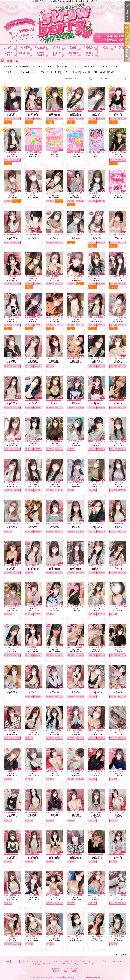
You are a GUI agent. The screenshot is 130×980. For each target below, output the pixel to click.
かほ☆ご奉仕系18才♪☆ (77, 565)
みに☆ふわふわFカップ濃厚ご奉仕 (39, 441)
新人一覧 (89, 48)
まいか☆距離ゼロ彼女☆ (35, 400)
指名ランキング (25, 54)
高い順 (57, 72)
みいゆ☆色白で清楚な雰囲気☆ (16, 235)
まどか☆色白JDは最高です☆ (58, 895)
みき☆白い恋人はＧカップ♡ (79, 936)
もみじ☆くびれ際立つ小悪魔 (79, 647)
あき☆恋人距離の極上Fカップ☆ (17, 606)
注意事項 (41, 54)
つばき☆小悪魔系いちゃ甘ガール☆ (103, 317)
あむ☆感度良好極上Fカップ (15, 317)
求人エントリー (89, 54)
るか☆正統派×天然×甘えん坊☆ (17, 730)
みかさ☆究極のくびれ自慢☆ (100, 895)
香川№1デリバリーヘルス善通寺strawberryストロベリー (62, 977)
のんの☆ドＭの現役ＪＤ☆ (78, 193)
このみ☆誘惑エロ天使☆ (35, 647)
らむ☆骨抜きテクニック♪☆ (57, 771)
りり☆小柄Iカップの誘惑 (99, 235)
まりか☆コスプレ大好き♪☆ (15, 895)
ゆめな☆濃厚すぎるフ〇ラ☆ (100, 441)
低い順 (50, 72)
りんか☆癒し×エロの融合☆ (58, 523)
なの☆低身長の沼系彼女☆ (36, 235)
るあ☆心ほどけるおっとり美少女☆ (39, 936)
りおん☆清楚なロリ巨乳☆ (15, 193)
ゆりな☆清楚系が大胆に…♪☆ (101, 771)
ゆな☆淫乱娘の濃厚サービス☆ (59, 400)
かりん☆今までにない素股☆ (37, 854)
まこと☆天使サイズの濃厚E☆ (37, 689)
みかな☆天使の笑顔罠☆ (14, 111)
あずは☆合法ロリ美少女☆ (78, 111)
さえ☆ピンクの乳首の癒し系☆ (59, 730)
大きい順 (86, 72)
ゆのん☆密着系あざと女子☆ (79, 482)
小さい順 (76, 72)
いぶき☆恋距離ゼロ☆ (119, 647)
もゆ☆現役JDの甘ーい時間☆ (37, 317)
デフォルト (25, 72)
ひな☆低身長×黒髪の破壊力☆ (58, 482)
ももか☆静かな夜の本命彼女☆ (59, 565)
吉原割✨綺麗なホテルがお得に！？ (82, 152)
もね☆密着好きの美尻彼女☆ (58, 276)
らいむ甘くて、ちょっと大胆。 (38, 111)
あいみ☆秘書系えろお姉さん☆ (16, 565)
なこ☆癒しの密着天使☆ (119, 358)
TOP (8, 48)
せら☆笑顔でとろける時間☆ (100, 606)
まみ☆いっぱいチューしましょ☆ (60, 358)
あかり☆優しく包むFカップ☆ (58, 936)
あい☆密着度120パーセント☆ (16, 482)
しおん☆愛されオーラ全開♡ (16, 358)
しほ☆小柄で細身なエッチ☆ (37, 482)
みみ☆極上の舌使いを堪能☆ (79, 730)
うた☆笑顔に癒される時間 (57, 111)
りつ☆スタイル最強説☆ (98, 647)
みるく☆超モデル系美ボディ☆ (59, 193)
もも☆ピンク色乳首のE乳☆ (15, 854)
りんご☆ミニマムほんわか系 (37, 895)
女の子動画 (8, 54)
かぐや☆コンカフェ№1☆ (57, 812)
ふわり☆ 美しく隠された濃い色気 (39, 193)
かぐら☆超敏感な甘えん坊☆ (16, 936)
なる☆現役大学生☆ (54, 317)
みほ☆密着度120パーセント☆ (59, 441)
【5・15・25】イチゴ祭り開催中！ (103, 152)
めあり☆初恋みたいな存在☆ (100, 730)
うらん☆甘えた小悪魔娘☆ (78, 441)
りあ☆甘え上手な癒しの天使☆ (16, 276)
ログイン (94, 964)
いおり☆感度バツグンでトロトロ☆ (103, 358)
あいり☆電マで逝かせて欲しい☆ (17, 689)
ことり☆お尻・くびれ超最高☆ (80, 812)
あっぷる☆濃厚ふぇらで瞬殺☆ (80, 854)
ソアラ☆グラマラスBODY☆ (100, 482)
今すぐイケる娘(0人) (47, 67)
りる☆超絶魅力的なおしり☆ (79, 895)
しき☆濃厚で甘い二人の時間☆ (16, 771)
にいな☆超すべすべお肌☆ (57, 854)
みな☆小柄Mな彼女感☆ (77, 400)
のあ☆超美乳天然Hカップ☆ (15, 441)
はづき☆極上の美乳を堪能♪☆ (37, 565)
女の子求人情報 (73, 54)
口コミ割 (54, 152)
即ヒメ (25, 48)
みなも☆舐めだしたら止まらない (81, 317)
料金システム (57, 48)
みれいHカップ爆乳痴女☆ (36, 358)
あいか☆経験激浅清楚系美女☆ (38, 812)
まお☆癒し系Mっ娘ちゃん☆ (100, 812)
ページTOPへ (123, 955)
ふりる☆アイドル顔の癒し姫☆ (101, 276)
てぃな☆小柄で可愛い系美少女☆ (39, 606)
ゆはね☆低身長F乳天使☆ (99, 111)
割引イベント (57, 54)
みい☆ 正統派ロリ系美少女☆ (37, 730)
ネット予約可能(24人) (108, 67)
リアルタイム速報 (73, 48)
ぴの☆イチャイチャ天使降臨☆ (16, 647)
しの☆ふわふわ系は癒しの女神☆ (39, 523)
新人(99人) (77, 67)
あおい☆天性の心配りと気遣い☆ (17, 400)
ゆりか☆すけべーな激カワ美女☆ (60, 647)
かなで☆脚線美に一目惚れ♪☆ (37, 771)
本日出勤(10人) (64, 67)
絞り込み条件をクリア (25, 67)
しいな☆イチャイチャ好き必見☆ (60, 606)
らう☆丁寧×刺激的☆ (76, 771)
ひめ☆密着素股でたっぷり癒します (82, 358)
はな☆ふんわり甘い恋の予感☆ (38, 276)
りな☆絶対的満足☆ (54, 235)
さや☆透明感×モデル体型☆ (79, 606)
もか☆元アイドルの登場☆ (78, 689)
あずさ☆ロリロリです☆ (98, 854)
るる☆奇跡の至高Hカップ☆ (79, 276)
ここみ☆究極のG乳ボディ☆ (100, 936)
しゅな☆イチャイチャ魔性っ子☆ (102, 523)
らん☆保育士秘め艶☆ (55, 689)
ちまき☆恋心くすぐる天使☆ (16, 523)
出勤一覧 (41, 48)
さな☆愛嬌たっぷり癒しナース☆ (102, 193)
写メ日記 (122, 48)
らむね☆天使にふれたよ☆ (99, 565)
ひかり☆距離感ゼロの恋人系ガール (103, 400)
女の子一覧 (106, 48)
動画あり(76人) (90, 67)
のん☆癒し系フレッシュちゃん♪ (17, 152)
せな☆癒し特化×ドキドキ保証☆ (81, 523)
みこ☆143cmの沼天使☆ (77, 235)
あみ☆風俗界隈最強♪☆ (13, 812)
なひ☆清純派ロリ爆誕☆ (98, 689)
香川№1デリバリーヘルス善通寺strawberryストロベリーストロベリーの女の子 (65, 22)
